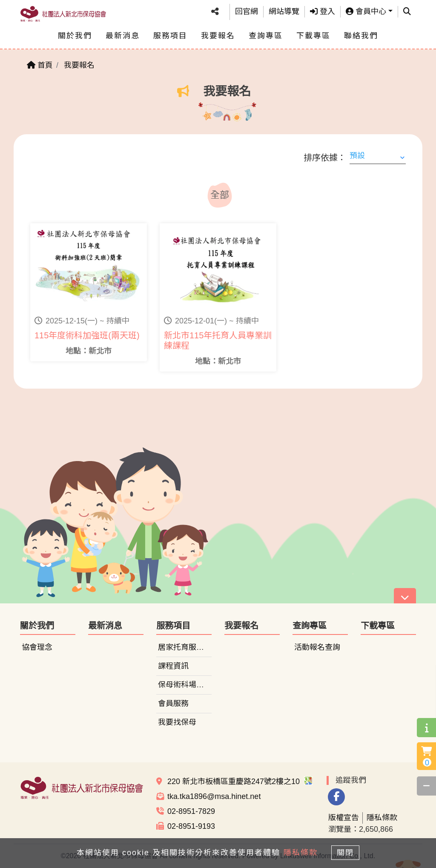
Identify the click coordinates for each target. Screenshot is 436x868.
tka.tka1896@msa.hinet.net (214, 796)
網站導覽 (284, 12)
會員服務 (173, 704)
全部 (220, 195)
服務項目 (170, 36)
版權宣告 (344, 818)
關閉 (348, 852)
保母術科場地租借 (189, 685)
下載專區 (313, 36)
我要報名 (218, 36)
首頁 (40, 65)
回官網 (247, 12)
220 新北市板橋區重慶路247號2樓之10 (240, 781)
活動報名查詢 (317, 647)
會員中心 (366, 12)
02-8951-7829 (191, 811)
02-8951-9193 (191, 826)
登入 (323, 12)
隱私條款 (382, 818)
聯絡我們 (361, 36)
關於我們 (75, 36)
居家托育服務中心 (189, 647)
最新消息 (123, 36)
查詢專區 (266, 36)
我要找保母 (177, 722)
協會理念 (37, 647)
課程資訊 (173, 666)
